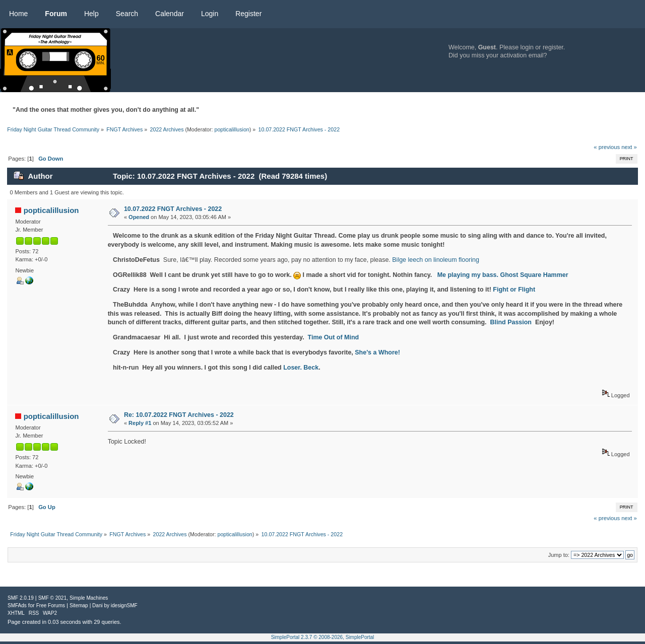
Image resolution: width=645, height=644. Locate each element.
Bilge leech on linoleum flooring (436, 260)
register (553, 47)
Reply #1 (140, 423)
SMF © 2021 (52, 598)
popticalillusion (232, 129)
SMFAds (17, 605)
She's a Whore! (377, 352)
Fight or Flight (514, 290)
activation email (522, 55)
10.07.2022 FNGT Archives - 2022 (173, 209)
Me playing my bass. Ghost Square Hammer (503, 275)
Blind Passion (511, 322)
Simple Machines (89, 598)
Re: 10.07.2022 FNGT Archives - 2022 (179, 415)
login (527, 47)
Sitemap (79, 605)
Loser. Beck (301, 368)
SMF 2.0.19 (21, 598)
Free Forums (51, 605)
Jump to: (559, 555)
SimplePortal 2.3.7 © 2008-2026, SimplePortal (323, 637)
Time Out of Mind (334, 337)
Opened (139, 217)
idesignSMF (124, 605)
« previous (607, 147)
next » (629, 147)
